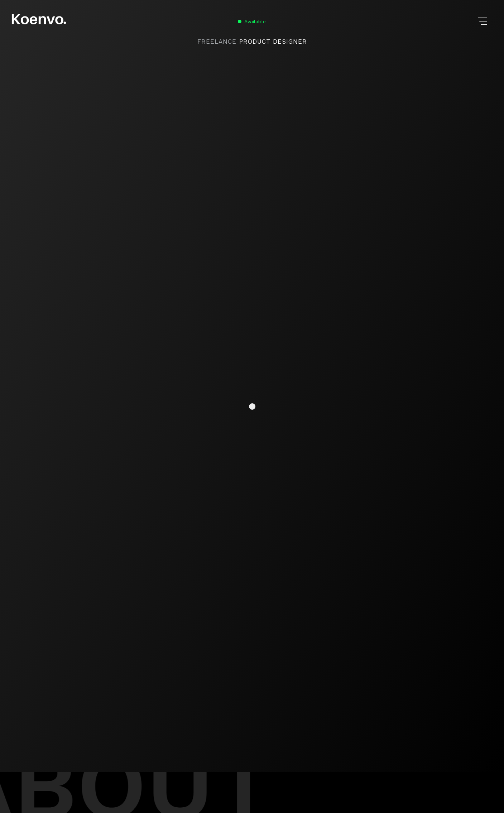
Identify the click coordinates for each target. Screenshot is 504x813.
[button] (483, 21)
